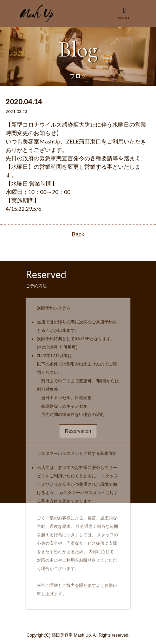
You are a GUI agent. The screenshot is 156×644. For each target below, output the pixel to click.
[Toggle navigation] (124, 13)
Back (78, 234)
